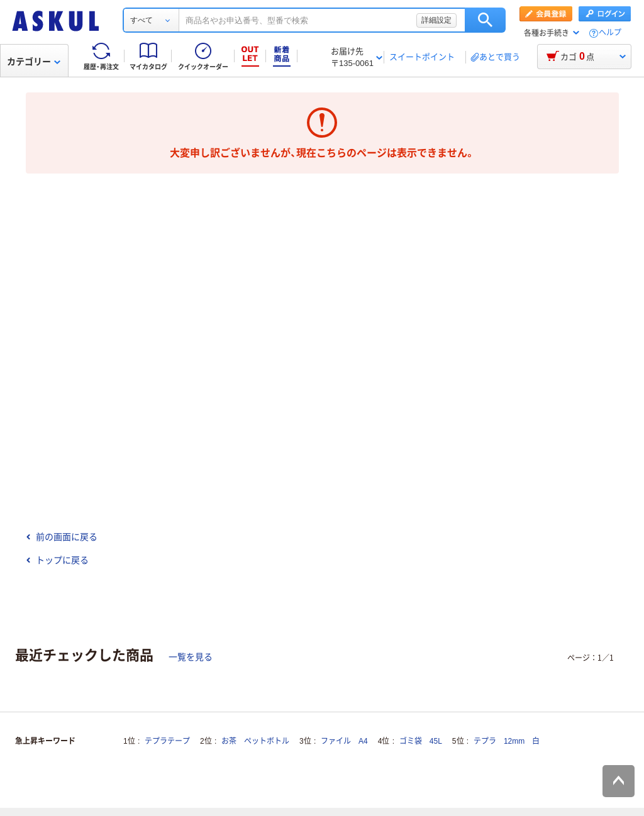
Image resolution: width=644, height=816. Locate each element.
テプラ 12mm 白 (507, 741)
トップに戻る (57, 560)
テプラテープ (167, 741)
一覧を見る (191, 657)
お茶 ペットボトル (255, 741)
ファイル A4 (344, 741)
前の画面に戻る (62, 537)
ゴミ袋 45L (421, 741)
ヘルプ (610, 33)
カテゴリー (34, 62)
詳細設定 (436, 20)
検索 (485, 20)
